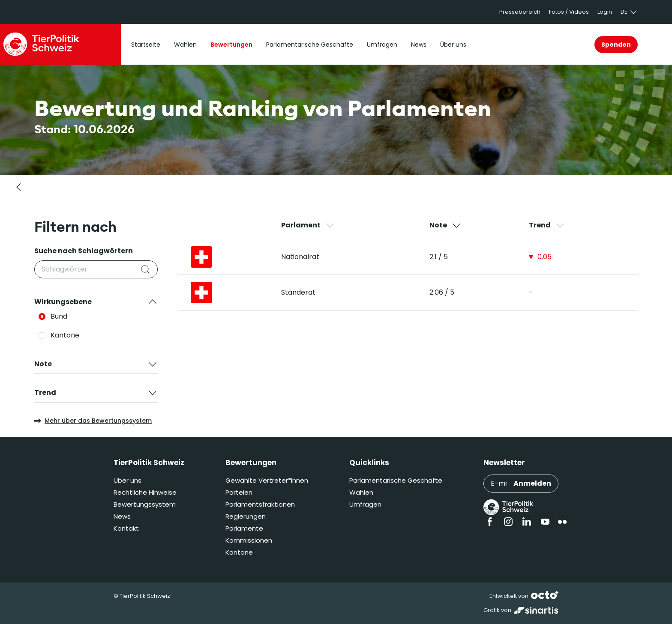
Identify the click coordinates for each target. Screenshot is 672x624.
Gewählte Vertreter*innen (267, 480)
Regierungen (246, 516)
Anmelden (532, 483)
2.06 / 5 (442, 292)
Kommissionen (249, 540)
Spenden (616, 45)
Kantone (239, 552)
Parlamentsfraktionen (260, 504)
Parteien (239, 492)
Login (605, 12)
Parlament (308, 225)
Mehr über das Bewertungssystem (93, 421)
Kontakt (126, 528)
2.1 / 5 (439, 257)
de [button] (629, 12)
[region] (425, 265)
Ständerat (298, 292)
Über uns (127, 480)
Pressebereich (520, 12)
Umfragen (365, 504)
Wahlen (361, 492)
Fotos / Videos (569, 12)
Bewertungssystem (145, 504)
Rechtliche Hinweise (145, 492)
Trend (547, 225)
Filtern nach (75, 227)
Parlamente (244, 528)
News (122, 516)
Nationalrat (300, 257)
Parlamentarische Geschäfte (396, 480)
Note (445, 225)
